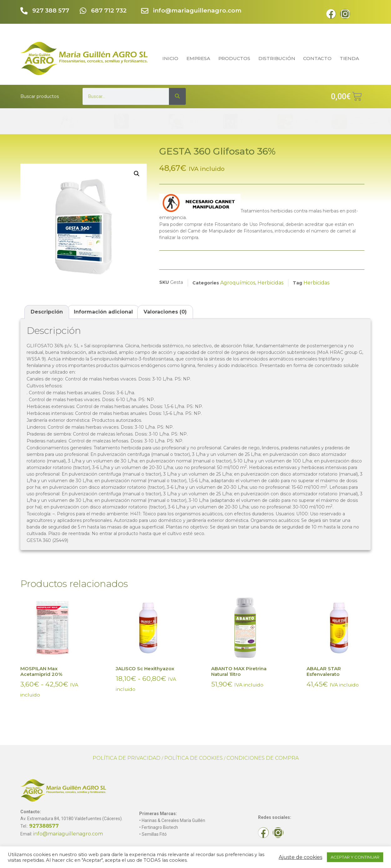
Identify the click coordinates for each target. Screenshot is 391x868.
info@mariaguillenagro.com (198, 10)
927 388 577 (52, 10)
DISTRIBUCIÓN (277, 58)
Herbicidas (270, 283)
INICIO (170, 58)
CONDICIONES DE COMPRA (263, 758)
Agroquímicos (238, 283)
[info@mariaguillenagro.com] (145, 11)
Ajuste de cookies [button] (300, 857)
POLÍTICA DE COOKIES (193, 758)
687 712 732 (110, 10)
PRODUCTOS (234, 58)
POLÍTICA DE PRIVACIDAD (127, 758)
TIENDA (351, 58)
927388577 (44, 826)
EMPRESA (198, 58)
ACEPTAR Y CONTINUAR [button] (355, 857)
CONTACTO (317, 58)
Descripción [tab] (47, 312)
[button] (137, 174)
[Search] (177, 96)
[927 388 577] (25, 11)
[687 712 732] (83, 11)
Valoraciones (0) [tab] (165, 312)
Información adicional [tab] (103, 312)
